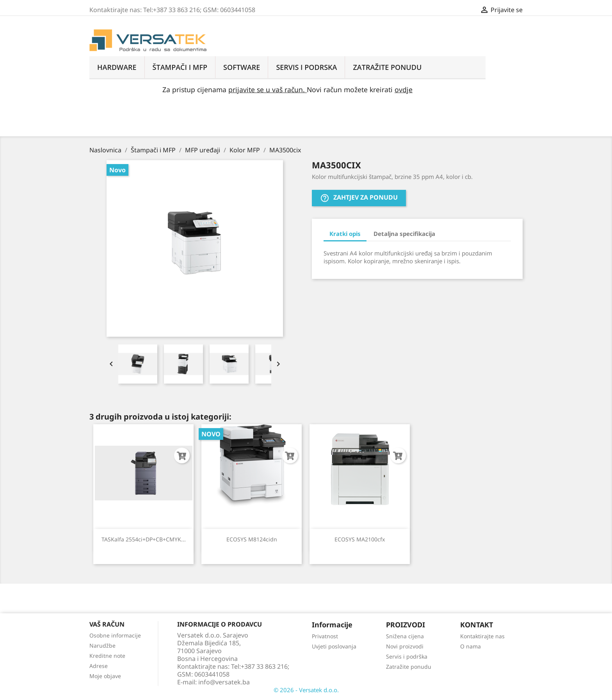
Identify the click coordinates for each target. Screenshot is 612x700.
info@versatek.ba (224, 682)
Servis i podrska (306, 67)
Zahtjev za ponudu (359, 198)
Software (242, 67)
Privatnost (325, 636)
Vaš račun (107, 624)
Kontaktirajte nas (482, 636)
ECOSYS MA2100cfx (360, 539)
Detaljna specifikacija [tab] (404, 234)
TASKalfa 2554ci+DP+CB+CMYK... (144, 539)
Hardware (117, 67)
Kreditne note (107, 656)
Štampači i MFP (180, 67)
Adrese (99, 666)
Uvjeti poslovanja (334, 646)
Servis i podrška (407, 656)
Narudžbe (102, 646)
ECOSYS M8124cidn (252, 539)
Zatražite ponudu (409, 667)
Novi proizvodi (405, 646)
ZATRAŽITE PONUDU (387, 67)
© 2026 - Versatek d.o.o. (306, 690)
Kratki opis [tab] (345, 234)
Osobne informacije (115, 635)
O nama (471, 646)
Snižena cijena (405, 636)
